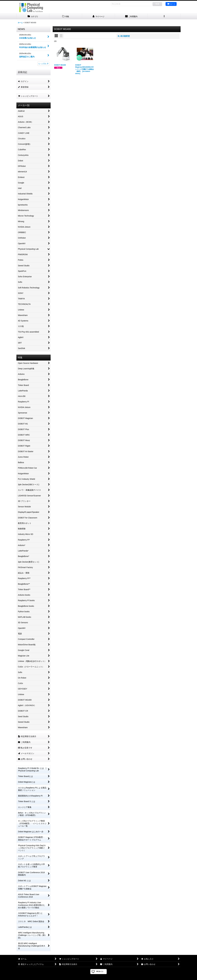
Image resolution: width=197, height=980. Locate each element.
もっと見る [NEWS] (43, 64)
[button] (164, 17)
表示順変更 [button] (124, 36)
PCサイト (100, 971)
